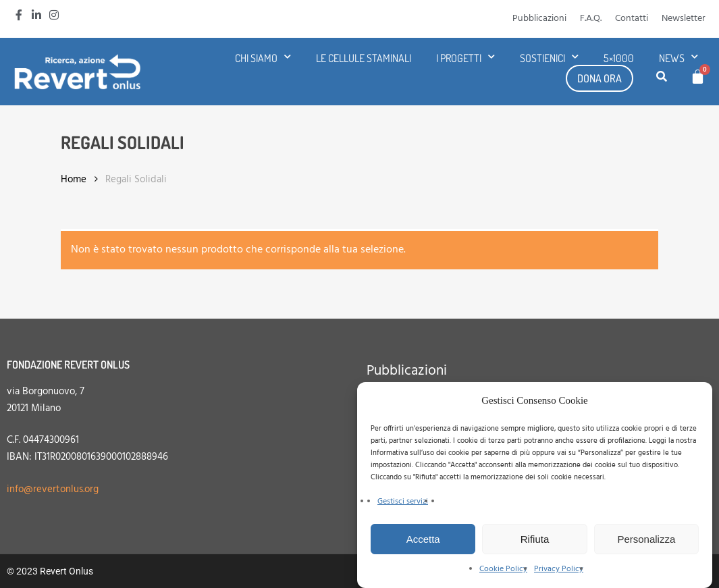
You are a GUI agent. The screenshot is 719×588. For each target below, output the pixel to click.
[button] (662, 78)
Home (74, 180)
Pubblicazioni (539, 19)
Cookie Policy (503, 569)
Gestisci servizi (403, 502)
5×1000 (619, 58)
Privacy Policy (559, 569)
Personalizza (646, 539)
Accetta (423, 539)
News (678, 58)
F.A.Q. (591, 19)
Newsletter (684, 19)
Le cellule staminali (364, 58)
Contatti (632, 19)
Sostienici (549, 58)
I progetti (465, 58)
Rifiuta (535, 539)
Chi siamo (263, 58)
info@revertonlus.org (53, 489)
